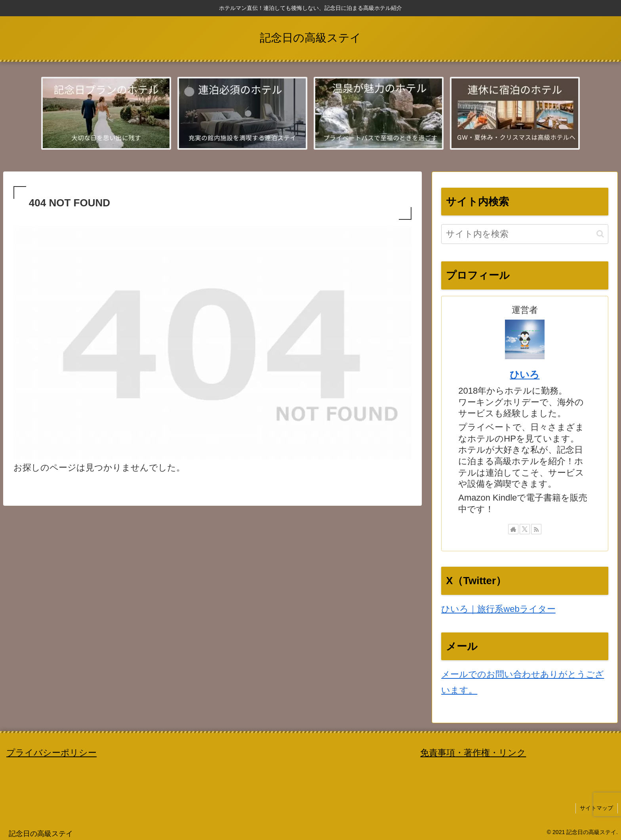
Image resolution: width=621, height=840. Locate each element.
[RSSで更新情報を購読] (536, 529)
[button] (600, 234)
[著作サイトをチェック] (513, 529)
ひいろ (525, 374)
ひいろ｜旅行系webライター (498, 609)
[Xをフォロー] (525, 529)
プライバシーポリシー (51, 753)
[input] (525, 234)
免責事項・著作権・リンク (473, 753)
